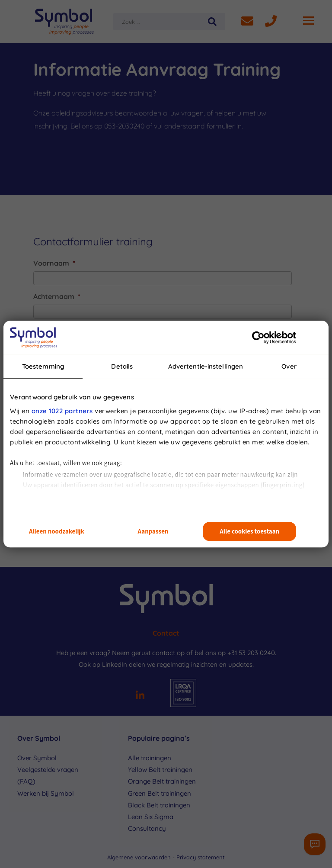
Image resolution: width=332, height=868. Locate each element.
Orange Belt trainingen (162, 781)
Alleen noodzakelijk (57, 532)
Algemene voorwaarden (140, 857)
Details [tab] (122, 366)
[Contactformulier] (315, 844)
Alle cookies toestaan (249, 532)
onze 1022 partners (62, 411)
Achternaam (57, 296)
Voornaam (54, 263)
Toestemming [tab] (43, 366)
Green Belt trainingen (160, 793)
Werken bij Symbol (46, 793)
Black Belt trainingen (159, 805)
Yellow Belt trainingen (160, 770)
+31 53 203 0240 (251, 653)
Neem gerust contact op (148, 653)
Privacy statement (201, 857)
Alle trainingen (150, 758)
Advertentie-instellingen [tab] (206, 366)
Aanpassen (153, 532)
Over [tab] (289, 366)
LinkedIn (115, 664)
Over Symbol (37, 758)
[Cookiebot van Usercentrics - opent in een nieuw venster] (258, 338)
